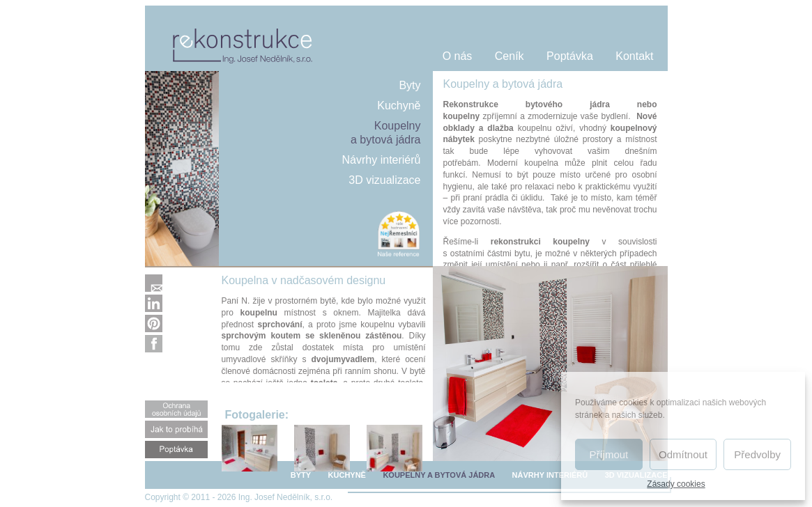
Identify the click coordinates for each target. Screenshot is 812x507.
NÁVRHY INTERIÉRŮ (550, 475)
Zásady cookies (676, 484)
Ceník (510, 56)
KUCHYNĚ (347, 475)
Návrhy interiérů (382, 160)
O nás (458, 56)
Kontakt (634, 56)
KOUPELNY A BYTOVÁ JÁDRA (439, 475)
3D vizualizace (384, 180)
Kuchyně (399, 106)
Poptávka (570, 56)
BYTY (301, 475)
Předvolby (757, 454)
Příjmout (608, 454)
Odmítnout (683, 454)
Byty (409, 85)
